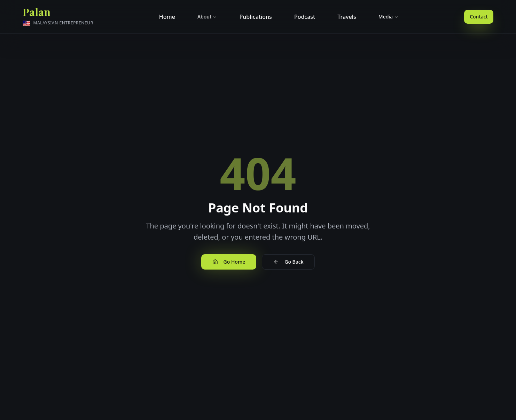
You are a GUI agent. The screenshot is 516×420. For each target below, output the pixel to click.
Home (167, 17)
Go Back (288, 262)
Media (388, 17)
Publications (255, 17)
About (207, 17)
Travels (347, 17)
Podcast (305, 17)
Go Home (229, 262)
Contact (479, 17)
